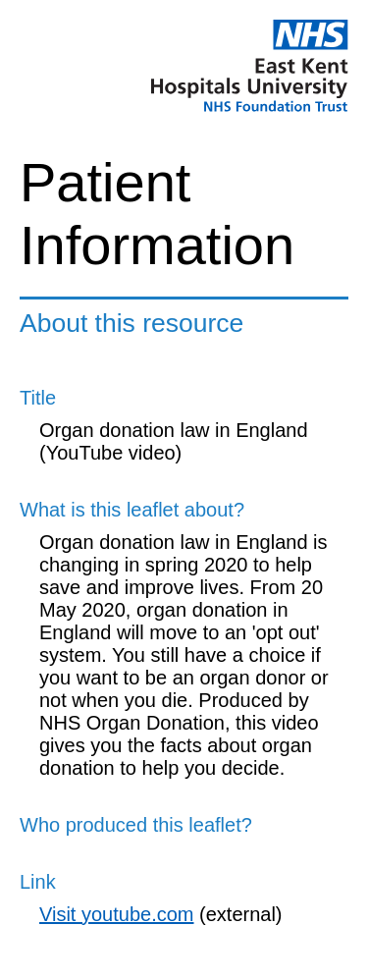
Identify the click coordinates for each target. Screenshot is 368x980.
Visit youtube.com (117, 914)
